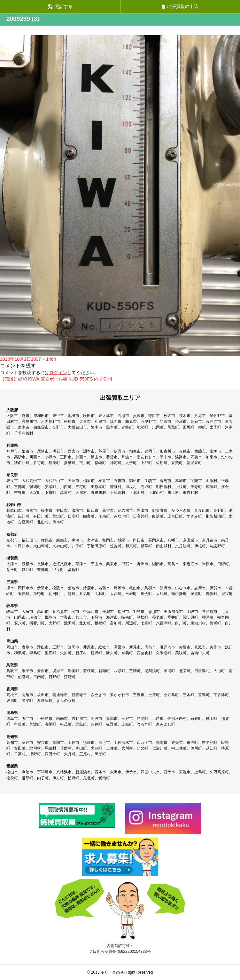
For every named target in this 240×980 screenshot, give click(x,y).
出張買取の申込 (180, 7)
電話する (60, 7)
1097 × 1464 (44, 359)
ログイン (58, 373)
